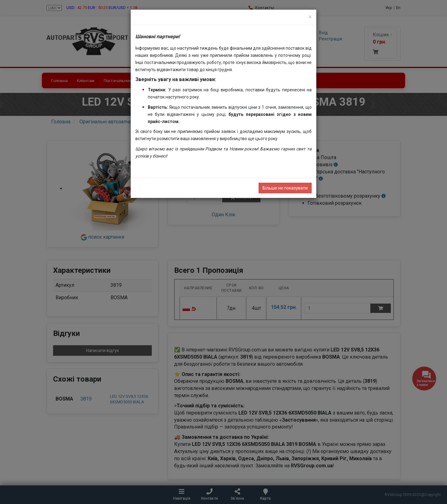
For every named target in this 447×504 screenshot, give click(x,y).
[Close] (310, 17)
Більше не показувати (285, 188)
